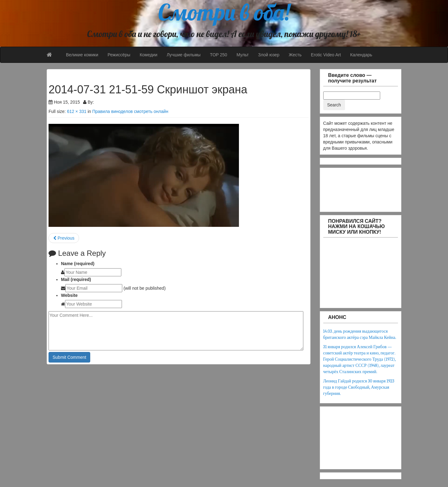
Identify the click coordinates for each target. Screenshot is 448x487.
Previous (64, 238)
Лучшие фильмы (184, 55)
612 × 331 (77, 111)
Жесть (295, 55)
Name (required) (78, 264)
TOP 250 (219, 55)
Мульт (243, 55)
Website (69, 295)
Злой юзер (269, 55)
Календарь (361, 55)
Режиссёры (119, 55)
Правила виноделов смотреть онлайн (130, 111)
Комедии (149, 55)
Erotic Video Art (326, 55)
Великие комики (82, 55)
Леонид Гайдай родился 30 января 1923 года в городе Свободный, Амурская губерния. (359, 387)
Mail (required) (76, 279)
